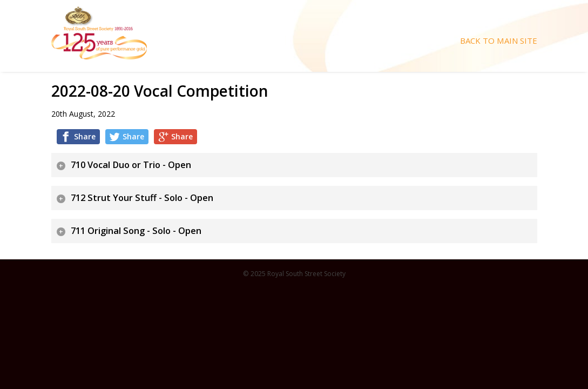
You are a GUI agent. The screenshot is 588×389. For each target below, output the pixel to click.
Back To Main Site (499, 41)
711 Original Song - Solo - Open (136, 231)
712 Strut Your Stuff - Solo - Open (142, 198)
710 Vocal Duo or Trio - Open (131, 165)
